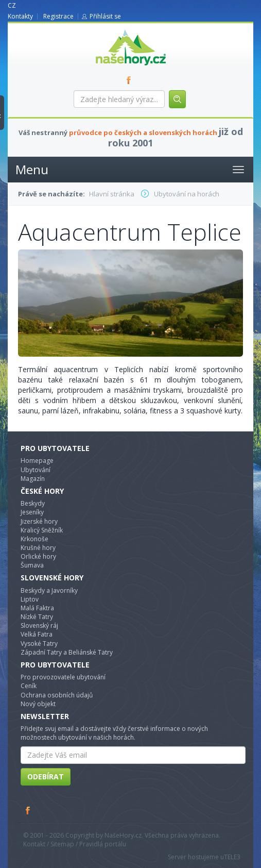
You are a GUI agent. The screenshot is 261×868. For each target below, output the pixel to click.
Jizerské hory (39, 521)
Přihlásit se (105, 16)
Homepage (37, 461)
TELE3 (232, 857)
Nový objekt (38, 704)
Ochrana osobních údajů (57, 695)
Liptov (30, 599)
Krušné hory (38, 548)
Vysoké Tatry (39, 644)
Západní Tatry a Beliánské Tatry (67, 652)
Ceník (29, 686)
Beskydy (33, 503)
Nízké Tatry (37, 617)
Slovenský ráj (39, 625)
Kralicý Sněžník (42, 530)
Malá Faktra (37, 608)
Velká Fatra (37, 634)
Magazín (33, 479)
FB (131, 80)
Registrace (58, 16)
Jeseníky (32, 512)
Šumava (32, 565)
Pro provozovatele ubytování (63, 677)
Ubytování (36, 470)
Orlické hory (38, 556)
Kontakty (20, 16)
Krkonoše (34, 539)
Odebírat (46, 777)
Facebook (28, 810)
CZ (12, 5)
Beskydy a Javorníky (49, 590)
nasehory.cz (112, 30)
